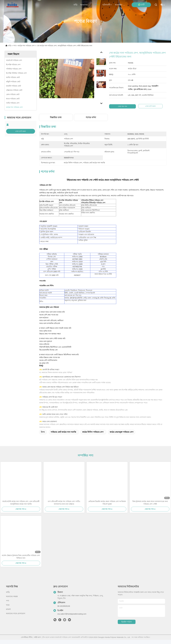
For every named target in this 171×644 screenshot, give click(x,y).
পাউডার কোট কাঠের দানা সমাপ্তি (63, 436)
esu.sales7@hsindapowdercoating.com (72, 618)
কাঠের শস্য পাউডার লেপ (26, 46)
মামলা (8, 613)
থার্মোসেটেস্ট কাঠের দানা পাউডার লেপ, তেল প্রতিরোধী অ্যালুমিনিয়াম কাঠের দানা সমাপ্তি (21, 507)
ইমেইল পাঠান (127, 626)
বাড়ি (75, 5)
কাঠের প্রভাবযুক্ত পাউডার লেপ (121, 436)
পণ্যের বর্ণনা (91, 117)
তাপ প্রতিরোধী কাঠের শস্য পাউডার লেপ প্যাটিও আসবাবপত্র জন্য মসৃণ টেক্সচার (64, 507)
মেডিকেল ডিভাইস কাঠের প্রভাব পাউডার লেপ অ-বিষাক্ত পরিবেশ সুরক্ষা (107, 507)
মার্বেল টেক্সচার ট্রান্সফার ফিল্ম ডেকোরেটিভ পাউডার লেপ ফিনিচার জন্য (21, 561)
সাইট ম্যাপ (37, 641)
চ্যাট (141, 5)
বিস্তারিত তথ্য (56, 117)
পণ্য (97, 5)
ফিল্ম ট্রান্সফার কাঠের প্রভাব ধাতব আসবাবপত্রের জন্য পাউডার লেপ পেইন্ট (150, 507)
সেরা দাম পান (122, 106)
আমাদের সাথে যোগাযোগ (121, 5)
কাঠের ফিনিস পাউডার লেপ (93, 436)
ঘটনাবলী (107, 5)
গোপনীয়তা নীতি (27, 641)
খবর (8, 609)
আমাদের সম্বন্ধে (86, 5)
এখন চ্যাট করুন (21, 131)
